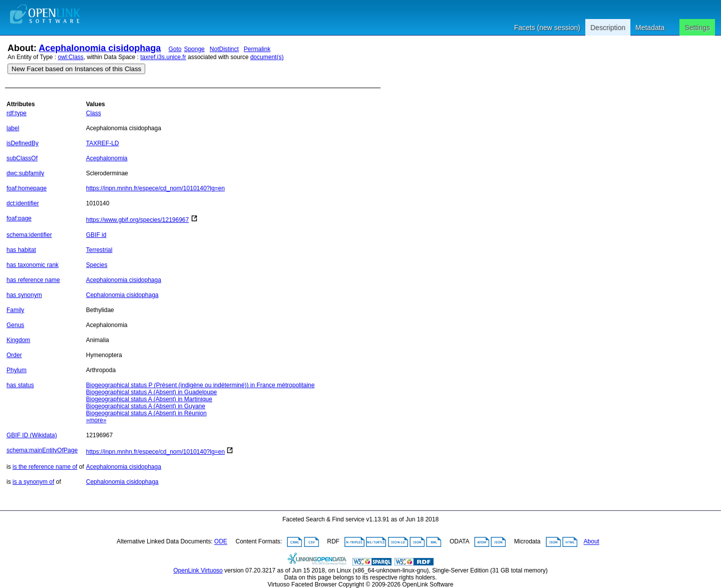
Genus (15, 325)
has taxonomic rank (33, 265)
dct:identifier (23, 203)
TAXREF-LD (103, 143)
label (13, 128)
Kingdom (18, 340)
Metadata (650, 28)
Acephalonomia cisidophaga (100, 48)
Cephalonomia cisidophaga (122, 295)
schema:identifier (29, 235)
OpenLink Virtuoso (198, 570)
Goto (175, 49)
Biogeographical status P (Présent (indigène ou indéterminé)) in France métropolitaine (201, 385)
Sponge (194, 49)
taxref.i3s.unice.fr (163, 57)
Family (15, 310)
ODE (221, 542)
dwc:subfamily (25, 173)
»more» (96, 420)
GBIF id (96, 235)
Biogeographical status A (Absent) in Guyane (146, 406)
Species (97, 265)
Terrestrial (99, 250)
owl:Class (71, 57)
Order (14, 355)
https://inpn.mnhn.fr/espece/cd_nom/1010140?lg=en (155, 188)
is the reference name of (45, 467)
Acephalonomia (107, 158)
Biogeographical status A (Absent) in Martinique (149, 399)
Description (608, 28)
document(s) (267, 57)
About (592, 542)
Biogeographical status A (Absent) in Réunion (146, 413)
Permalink (257, 49)
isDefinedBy (23, 143)
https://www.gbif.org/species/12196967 (137, 220)
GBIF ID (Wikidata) (32, 435)
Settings (697, 28)
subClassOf (22, 158)
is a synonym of (33, 482)
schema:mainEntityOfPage (42, 450)
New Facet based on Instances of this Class (76, 69)
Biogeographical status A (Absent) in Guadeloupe (152, 392)
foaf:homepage (27, 188)
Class (94, 113)
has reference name (33, 280)
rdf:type (17, 113)
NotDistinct (224, 49)
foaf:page (19, 218)
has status (20, 385)
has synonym (24, 295)
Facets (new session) (547, 28)
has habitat (21, 250)
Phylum (17, 370)
